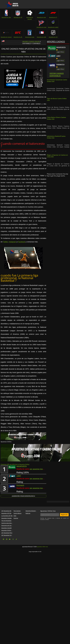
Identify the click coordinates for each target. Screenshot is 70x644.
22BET (58, 66)
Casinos (16, 528)
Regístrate (64, 524)
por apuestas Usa (36, 479)
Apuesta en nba (6, 17)
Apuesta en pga (64, 37)
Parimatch (60, 74)
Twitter (5, 252)
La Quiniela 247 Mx (7, 526)
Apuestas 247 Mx (6, 523)
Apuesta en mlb (6, 47)
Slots (15, 526)
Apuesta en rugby (41, 27)
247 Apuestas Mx (6, 521)
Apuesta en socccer (29, 18)
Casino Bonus (17, 523)
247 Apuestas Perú (7, 543)
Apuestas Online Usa (48, 521)
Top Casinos (17, 521)
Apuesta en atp (41, 17)
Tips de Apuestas (6, 530)
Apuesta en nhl (18, 47)
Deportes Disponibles (32, 521)
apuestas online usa (42, 557)
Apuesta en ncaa (64, 17)
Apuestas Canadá (6, 538)
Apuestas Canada (6, 528)
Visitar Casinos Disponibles (57, 84)
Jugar (23, 506)
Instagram (12, 252)
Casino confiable (53, 59)
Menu (3, 3)
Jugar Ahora (60, 62)
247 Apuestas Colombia (8, 545)
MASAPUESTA (61, 57)
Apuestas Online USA (8, 540)
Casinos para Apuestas (8, 533)
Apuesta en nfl (18, 17)
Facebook (22, 252)
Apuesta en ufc (64, 27)
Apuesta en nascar (52, 28)
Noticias (28, 523)
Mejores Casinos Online (31, 51)
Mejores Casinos (56, 51)
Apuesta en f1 (52, 17)
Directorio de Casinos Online (10, 535)
